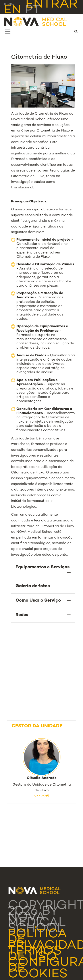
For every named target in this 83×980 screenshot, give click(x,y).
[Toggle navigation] (8, 32)
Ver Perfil (42, 796)
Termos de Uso (35, 954)
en (12, 10)
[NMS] (36, 22)
